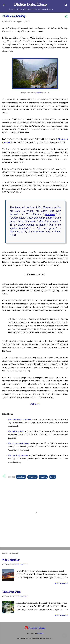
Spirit (53, 477)
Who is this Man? (11, 560)
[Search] (66, 6)
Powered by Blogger (35, 628)
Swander (39, 93)
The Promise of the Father (19, 419)
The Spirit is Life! (16, 431)
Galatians (32, 477)
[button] (66, 17)
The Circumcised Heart (18, 443)
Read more (61, 584)
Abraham (21, 477)
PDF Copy (35, 404)
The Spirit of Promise (18, 455)
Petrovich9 (40, 633)
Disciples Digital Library (31, 5)
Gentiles (43, 477)
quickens (50, 214)
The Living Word (11, 592)
